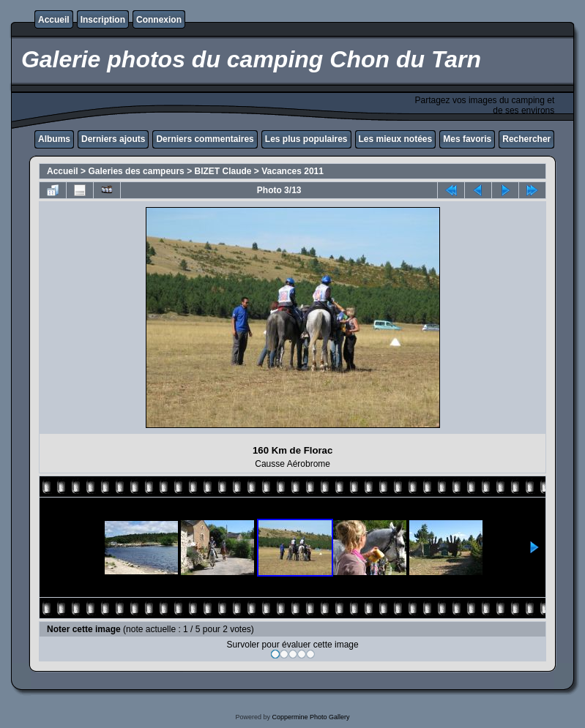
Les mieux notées (396, 139)
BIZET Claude (223, 171)
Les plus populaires (306, 139)
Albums (54, 139)
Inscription (103, 20)
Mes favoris (467, 139)
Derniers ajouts (113, 139)
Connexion (159, 20)
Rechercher (526, 139)
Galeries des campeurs (136, 171)
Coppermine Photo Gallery (310, 717)
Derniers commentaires (205, 139)
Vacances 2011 (292, 171)
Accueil (54, 20)
